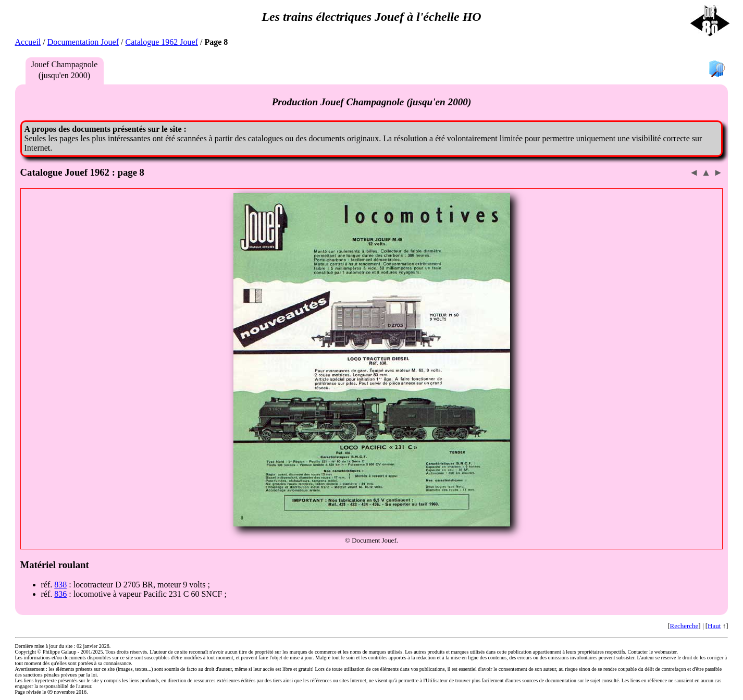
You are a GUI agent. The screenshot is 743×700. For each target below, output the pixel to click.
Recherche (684, 626)
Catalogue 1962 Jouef (162, 42)
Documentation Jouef (83, 42)
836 (60, 594)
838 (60, 585)
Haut (714, 626)
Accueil (28, 42)
